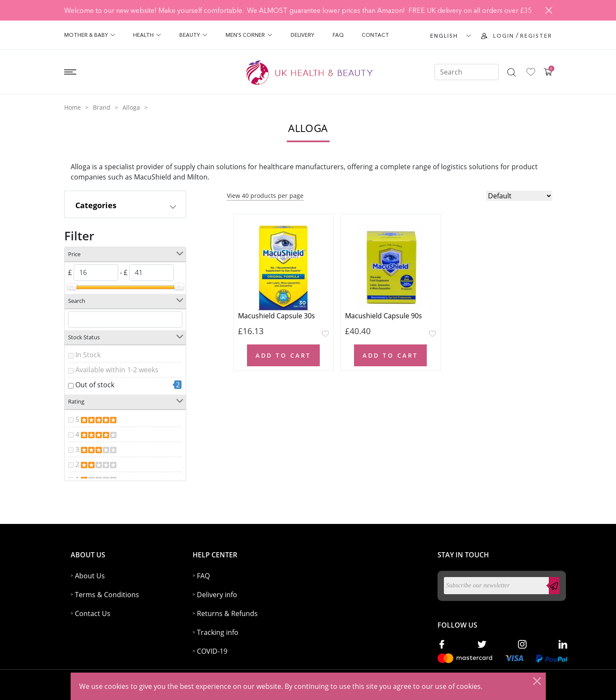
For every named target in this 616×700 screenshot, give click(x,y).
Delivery (302, 35)
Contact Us (93, 613)
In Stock (88, 355)
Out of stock (95, 385)
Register (536, 36)
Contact (375, 35)
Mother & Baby (90, 35)
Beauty (193, 35)
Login (504, 36)
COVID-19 (212, 651)
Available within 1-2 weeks (117, 370)
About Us (90, 576)
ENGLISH (444, 36)
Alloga (131, 107)
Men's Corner (249, 35)
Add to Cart (283, 355)
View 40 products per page (265, 196)
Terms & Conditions (107, 595)
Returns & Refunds (227, 613)
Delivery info (217, 595)
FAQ (338, 35)
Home (73, 107)
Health (147, 35)
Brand (102, 107)
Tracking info (218, 632)
